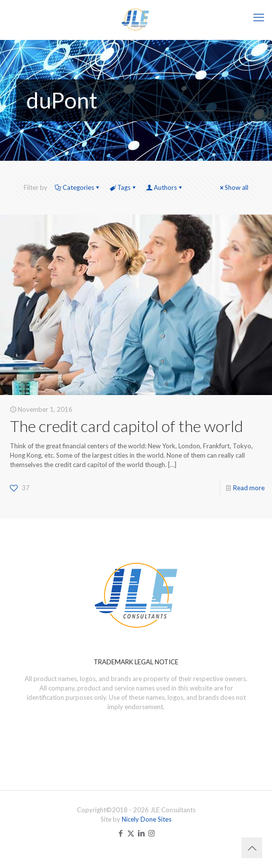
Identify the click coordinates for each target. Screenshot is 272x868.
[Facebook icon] (120, 833)
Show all (233, 187)
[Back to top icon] (252, 848)
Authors (165, 187)
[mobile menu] (259, 17)
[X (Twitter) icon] (131, 833)
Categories (78, 187)
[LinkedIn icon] (141, 833)
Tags (123, 187)
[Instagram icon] (152, 833)
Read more (249, 488)
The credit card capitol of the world (126, 426)
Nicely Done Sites (147, 819)
